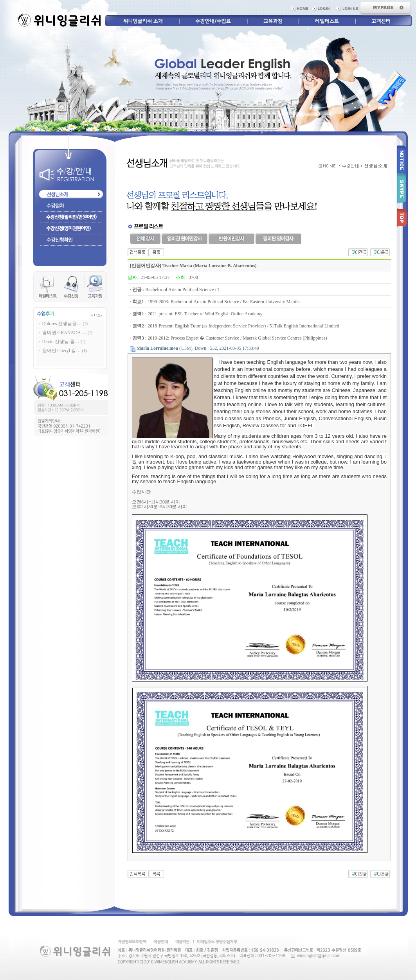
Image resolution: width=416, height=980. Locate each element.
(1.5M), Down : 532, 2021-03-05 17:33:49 (198, 348)
